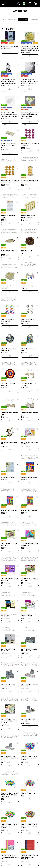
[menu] (3, 4)
